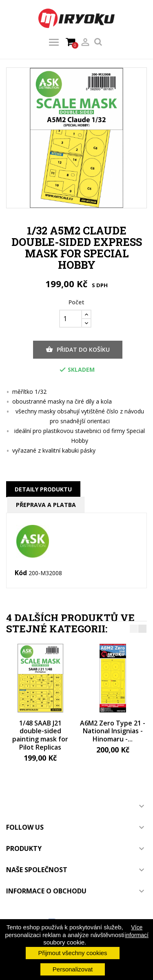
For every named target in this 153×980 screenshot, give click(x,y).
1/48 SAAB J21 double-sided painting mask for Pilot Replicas (40, 735)
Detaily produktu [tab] (43, 489)
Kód (21, 573)
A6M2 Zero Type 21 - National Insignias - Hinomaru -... (113, 731)
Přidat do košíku (78, 350)
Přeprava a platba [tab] (46, 505)
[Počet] (71, 319)
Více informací (137, 931)
